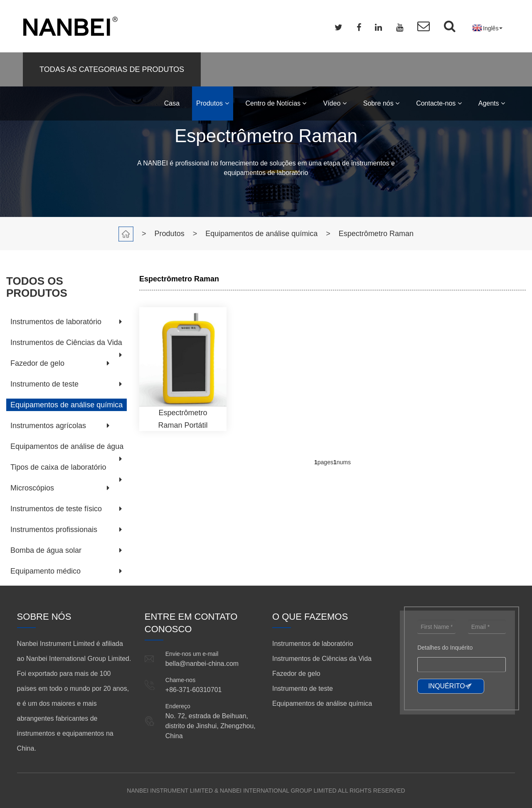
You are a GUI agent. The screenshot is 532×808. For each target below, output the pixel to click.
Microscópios (32, 488)
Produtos (212, 103)
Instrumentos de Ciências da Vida (66, 342)
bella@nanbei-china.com (202, 664)
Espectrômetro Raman (376, 234)
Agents (492, 103)
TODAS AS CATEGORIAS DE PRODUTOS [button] (112, 69)
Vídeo (335, 103)
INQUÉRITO (447, 686)
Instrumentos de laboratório (56, 322)
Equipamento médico (46, 571)
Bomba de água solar (46, 550)
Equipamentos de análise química (261, 234)
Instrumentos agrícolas (48, 426)
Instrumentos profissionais (54, 530)
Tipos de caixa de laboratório (58, 467)
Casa (172, 103)
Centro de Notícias (276, 103)
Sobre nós (381, 103)
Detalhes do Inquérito (445, 648)
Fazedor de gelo (37, 363)
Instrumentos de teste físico (56, 509)
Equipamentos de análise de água (67, 446)
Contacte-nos (439, 103)
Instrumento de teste (44, 384)
